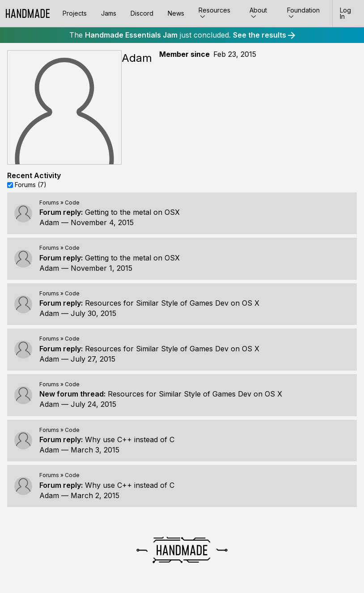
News (176, 13)
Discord (142, 13)
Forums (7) (31, 185)
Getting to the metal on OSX (132, 212)
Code (72, 203)
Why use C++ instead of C (130, 439)
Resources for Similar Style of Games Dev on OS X (172, 303)
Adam (49, 222)
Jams (109, 13)
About (258, 13)
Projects (75, 13)
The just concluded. (182, 35)
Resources (214, 13)
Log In (345, 13)
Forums (49, 203)
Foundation (303, 13)
